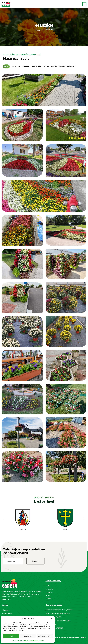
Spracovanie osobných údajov (35, 640)
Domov (38, 30)
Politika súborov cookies (19, 640)
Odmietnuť (28, 636)
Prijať (11, 636)
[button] (52, 619)
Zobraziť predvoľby (45, 636)
